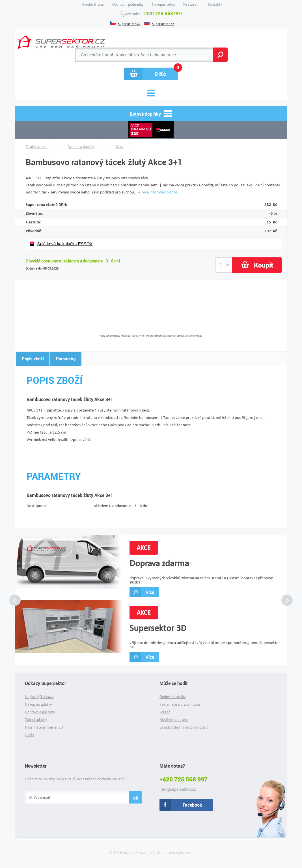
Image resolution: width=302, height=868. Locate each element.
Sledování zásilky (172, 697)
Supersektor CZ (129, 23)
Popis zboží (33, 359)
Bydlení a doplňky (81, 147)
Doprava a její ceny (40, 712)
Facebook (192, 805)
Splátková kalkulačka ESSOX (65, 244)
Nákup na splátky (38, 704)
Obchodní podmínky (128, 4)
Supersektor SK (163, 23)
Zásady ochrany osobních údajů (184, 727)
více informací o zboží (160, 192)
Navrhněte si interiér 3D (44, 727)
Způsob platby (36, 720)
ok (136, 798)
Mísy (120, 147)
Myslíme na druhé (174, 720)
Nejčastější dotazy (39, 697)
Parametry (66, 359)
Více (150, 592)
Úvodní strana (93, 4)
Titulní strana (36, 147)
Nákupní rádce (163, 4)
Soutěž (165, 712)
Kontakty (215, 4)
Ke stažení (191, 4)
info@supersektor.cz (178, 789)
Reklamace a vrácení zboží (180, 704)
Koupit (264, 265)
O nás (29, 735)
